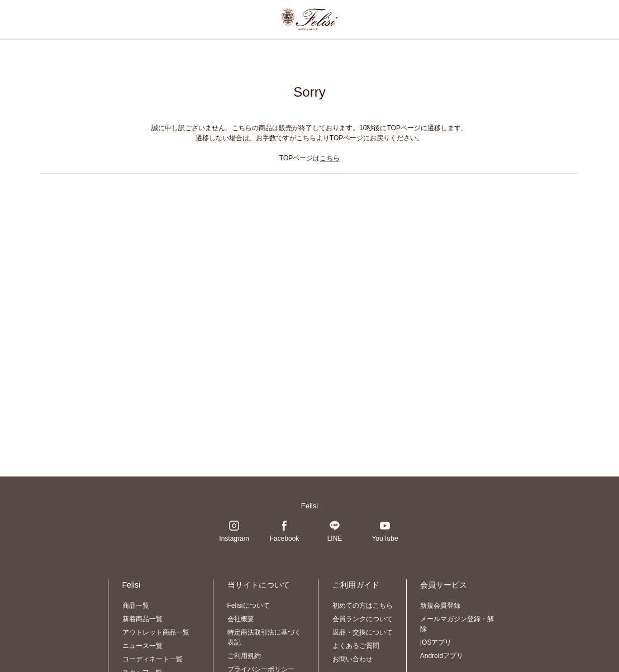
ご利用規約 (244, 656)
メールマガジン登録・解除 (457, 624)
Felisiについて (249, 606)
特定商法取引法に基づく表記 (264, 637)
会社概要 (241, 619)
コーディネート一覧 (153, 659)
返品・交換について (363, 632)
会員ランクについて (363, 619)
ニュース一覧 (142, 646)
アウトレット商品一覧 (156, 632)
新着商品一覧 (142, 619)
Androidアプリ (442, 656)
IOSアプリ (436, 642)
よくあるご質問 (356, 646)
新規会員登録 (440, 606)
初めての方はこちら (363, 606)
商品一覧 (136, 606)
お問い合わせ (353, 659)
